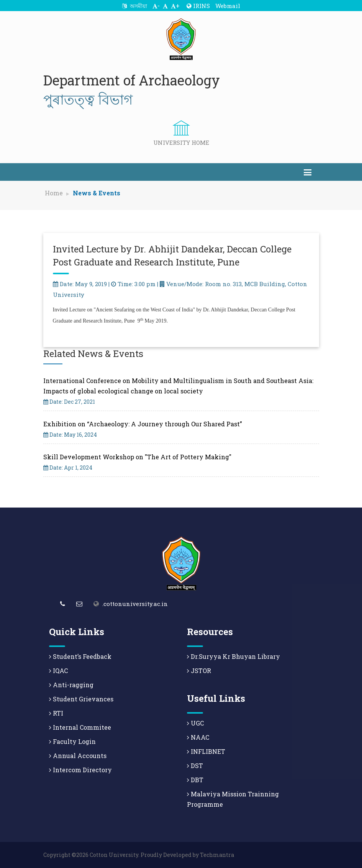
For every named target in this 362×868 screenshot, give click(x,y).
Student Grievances (81, 699)
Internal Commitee (80, 727)
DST (195, 766)
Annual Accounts (78, 756)
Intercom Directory (80, 770)
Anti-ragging (71, 685)
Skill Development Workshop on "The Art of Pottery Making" (137, 457)
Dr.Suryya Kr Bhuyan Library (233, 656)
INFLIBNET (206, 751)
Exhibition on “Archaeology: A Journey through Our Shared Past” (143, 424)
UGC (195, 723)
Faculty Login (72, 741)
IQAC (58, 671)
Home (54, 193)
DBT (195, 780)
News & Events (97, 193)
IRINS (198, 6)
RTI (56, 713)
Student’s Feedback (80, 656)
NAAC (198, 737)
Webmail (228, 6)
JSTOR (199, 671)
